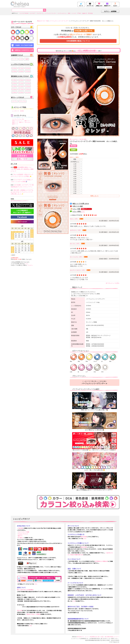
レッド (13, 34)
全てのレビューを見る (113, 283)
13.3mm (14, 86)
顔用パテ (21, 122)
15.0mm (28, 71)
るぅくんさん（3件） (77, 257)
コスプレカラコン (62, 13)
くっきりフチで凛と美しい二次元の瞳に (94, 382)
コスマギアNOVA (24, 13)
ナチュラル (23, 101)
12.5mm (21, 80)
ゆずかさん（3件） (76, 230)
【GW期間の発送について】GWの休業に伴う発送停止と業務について (22, 169)
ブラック (27, 40)
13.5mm (28, 86)
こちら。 (27, 264)
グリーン (22, 34)
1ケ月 (21, 59)
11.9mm (14, 80)
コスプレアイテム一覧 (18, 119)
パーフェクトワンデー (50, 13)
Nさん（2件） (74, 219)
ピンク (13, 40)
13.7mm (21, 89)
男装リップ (15, 122)
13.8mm (28, 89)
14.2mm (28, 68)
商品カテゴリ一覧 (42, 21)
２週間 (26, 59)
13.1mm (21, 83)
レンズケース (16, 111)
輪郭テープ (15, 124)
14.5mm (14, 71)
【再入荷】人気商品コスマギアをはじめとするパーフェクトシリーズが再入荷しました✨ (22, 192)
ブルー (18, 34)
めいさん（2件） (75, 244)
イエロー (27, 34)
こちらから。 (30, 265)
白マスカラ (28, 122)
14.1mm (21, 68)
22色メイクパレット (17, 121)
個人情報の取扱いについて (112, 637)
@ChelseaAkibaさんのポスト (20, 201)
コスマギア (32, 13)
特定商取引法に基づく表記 (97, 637)
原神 (69, 13)
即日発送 (90, 13)
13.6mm (14, 89)
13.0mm (14, 83)
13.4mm (21, 86)
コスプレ (15, 101)
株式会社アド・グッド (83, 637)
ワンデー (15, 59)
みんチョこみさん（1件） (78, 270)
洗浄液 (22, 111)
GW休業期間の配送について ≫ (78, 41)
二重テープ (27, 121)
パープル (31, 34)
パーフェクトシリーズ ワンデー (59, 21)
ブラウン (18, 40)
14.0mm (14, 68)
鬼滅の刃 (85, 13)
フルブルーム (40, 13)
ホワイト (31, 40)
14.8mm (21, 71)
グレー (22, 40)
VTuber (79, 13)
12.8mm (28, 80)
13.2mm (28, 83)
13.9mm (14, 92)
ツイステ (74, 13)
